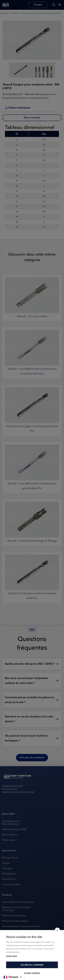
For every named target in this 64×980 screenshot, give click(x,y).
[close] (57, 930)
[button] (13, 977)
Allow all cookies (32, 965)
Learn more (12, 956)
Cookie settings (32, 973)
